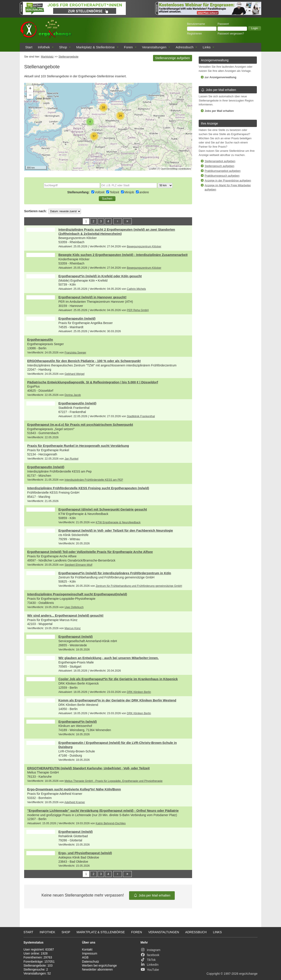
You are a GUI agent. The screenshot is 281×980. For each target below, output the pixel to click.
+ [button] (30, 89)
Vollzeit (100, 192)
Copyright (213, 974)
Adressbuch (185, 47)
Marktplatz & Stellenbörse (95, 47)
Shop (63, 47)
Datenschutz (91, 962)
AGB (85, 957)
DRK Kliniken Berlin (139, 692)
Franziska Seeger (75, 353)
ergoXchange (248, 974)
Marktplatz (47, 57)
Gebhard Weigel (75, 374)
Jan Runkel (71, 459)
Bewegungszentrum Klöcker (144, 246)
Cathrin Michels (136, 289)
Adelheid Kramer (75, 802)
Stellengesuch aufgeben (219, 166)
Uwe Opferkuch (74, 607)
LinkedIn (150, 965)
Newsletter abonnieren (97, 969)
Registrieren (195, 34)
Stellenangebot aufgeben (220, 161)
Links (207, 47)
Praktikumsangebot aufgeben (223, 171)
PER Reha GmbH (138, 310)
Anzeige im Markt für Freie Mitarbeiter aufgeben (228, 187)
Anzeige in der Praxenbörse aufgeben (228, 181)
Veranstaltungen (154, 47)
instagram (150, 950)
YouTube (150, 970)
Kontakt (87, 949)
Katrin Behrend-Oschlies (111, 823)
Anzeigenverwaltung (215, 60)
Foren (128, 47)
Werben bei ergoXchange (100, 966)
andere (144, 192)
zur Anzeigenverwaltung (220, 77)
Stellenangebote (68, 57)
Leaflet (153, 169)
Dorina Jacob (73, 395)
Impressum (90, 953)
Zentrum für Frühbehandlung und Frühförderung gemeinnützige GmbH (139, 586)
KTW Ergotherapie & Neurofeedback (118, 522)
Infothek (44, 47)
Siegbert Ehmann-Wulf (78, 565)
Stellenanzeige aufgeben (173, 58)
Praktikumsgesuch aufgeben (222, 176)
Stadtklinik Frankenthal (141, 416)
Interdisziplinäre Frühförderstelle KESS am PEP (94, 480)
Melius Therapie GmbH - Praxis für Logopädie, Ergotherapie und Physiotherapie (113, 781)
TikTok (148, 960)
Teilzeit (115, 192)
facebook (150, 955)
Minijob (130, 192)
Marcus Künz (73, 628)
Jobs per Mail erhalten (152, 895)
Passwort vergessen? (231, 34)
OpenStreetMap (169, 169)
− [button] (30, 96)
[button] (255, 28)
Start (29, 47)
